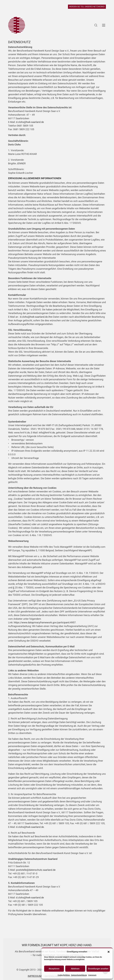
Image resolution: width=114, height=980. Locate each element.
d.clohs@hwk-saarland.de (30, 122)
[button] (109, 952)
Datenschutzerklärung (79, 975)
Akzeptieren (54, 969)
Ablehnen (75, 969)
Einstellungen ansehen (98, 969)
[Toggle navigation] (104, 25)
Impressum (92, 975)
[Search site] (96, 25)
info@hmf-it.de (47, 433)
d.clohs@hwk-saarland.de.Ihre (36, 317)
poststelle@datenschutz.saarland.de (36, 870)
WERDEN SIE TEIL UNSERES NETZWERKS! (87, 7)
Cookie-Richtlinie (64, 975)
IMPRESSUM (35, 976)
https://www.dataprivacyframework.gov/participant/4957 (45, 622)
